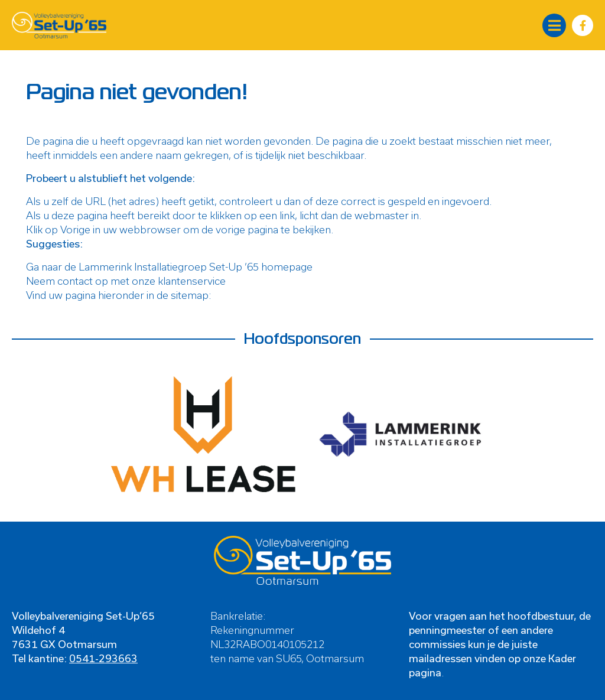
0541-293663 (103, 658)
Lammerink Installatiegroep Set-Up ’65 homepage (196, 266)
